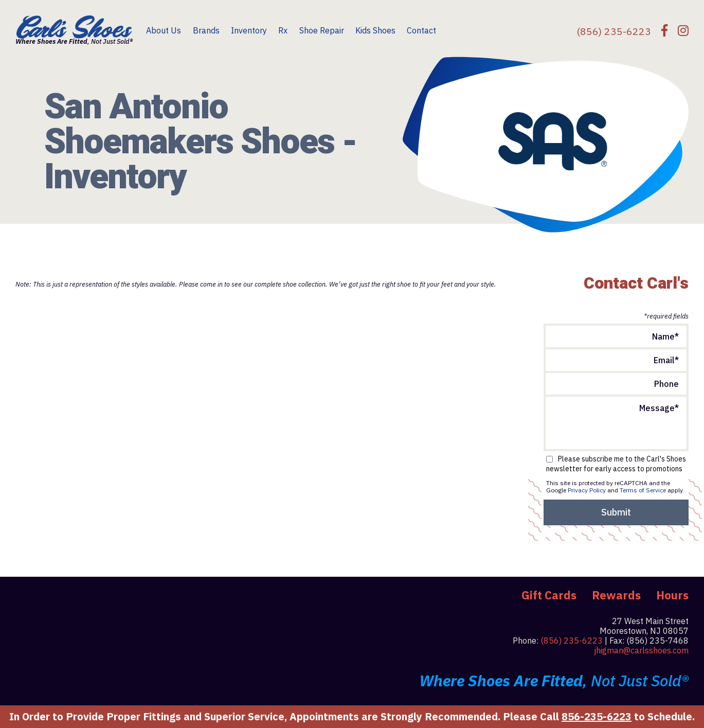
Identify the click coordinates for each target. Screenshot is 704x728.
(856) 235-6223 (572, 641)
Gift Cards (549, 595)
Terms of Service (643, 490)
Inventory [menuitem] (249, 30)
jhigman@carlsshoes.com (641, 650)
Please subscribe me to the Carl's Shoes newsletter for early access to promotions (616, 464)
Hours (672, 595)
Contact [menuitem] (421, 30)
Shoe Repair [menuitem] (322, 30)
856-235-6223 (597, 716)
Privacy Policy (587, 490)
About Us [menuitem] (164, 30)
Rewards (616, 595)
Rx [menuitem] (283, 30)
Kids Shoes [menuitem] (375, 30)
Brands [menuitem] (206, 30)
